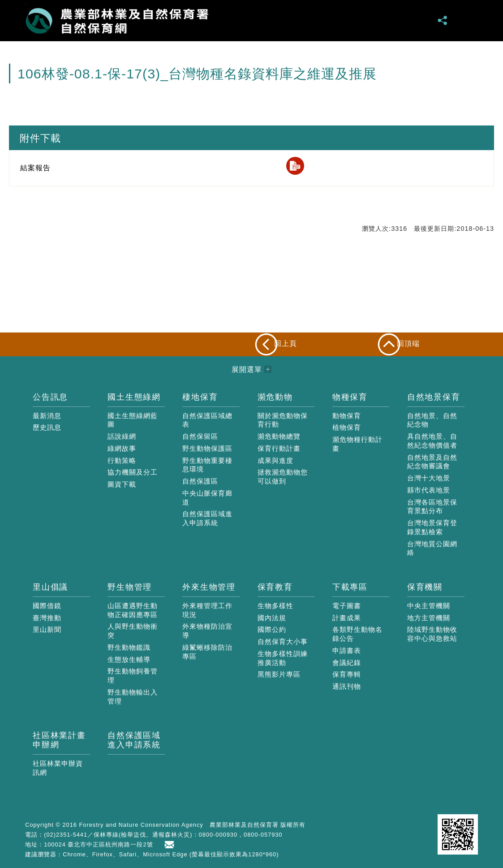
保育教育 (275, 587)
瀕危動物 (275, 397)
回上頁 (286, 343)
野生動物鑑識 (129, 647)
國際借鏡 (47, 606)
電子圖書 (347, 606)
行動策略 (122, 460)
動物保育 (347, 416)
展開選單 (468, 20)
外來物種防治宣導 (207, 631)
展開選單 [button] (247, 369)
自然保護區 (200, 481)
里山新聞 (47, 629)
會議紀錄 (347, 663)
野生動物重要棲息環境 (207, 465)
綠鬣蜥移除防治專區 (207, 652)
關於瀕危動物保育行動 (283, 420)
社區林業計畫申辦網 (59, 740)
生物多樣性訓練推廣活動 (283, 658)
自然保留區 (200, 436)
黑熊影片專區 (279, 674)
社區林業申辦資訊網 (58, 768)
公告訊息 (50, 397)
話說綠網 (122, 436)
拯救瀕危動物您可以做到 (283, 477)
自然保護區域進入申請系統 (207, 518)
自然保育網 (117, 21)
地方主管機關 (429, 618)
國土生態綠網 (134, 397)
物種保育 (350, 397)
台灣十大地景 (429, 478)
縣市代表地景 (429, 490)
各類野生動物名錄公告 (357, 634)
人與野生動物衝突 (133, 631)
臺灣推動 (47, 618)
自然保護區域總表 (207, 420)
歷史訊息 (47, 427)
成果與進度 (275, 460)
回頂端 (408, 343)
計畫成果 (347, 618)
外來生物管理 (209, 587)
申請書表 (347, 650)
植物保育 (347, 427)
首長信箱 (171, 845)
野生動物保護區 (207, 448)
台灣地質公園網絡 (432, 548)
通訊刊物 (347, 686)
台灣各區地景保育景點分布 (432, 507)
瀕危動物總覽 (279, 436)
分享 (443, 20)
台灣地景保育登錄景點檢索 (432, 527)
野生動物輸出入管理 (133, 697)
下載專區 (350, 587)
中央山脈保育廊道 (207, 498)
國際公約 (272, 629)
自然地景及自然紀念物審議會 (432, 462)
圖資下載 (122, 484)
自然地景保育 (434, 397)
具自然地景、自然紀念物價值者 (432, 441)
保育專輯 (347, 674)
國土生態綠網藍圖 (133, 420)
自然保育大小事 (283, 641)
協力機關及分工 (133, 472)
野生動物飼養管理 (133, 676)
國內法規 (272, 618)
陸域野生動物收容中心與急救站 (432, 634)
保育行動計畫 (279, 448)
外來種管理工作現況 (207, 610)
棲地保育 (200, 397)
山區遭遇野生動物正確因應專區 (133, 610)
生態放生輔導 (129, 659)
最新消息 (47, 416)
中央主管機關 (429, 606)
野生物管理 (130, 587)
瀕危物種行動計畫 (357, 444)
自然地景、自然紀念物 (432, 420)
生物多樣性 (275, 606)
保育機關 (425, 587)
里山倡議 (50, 587)
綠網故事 (122, 448)
